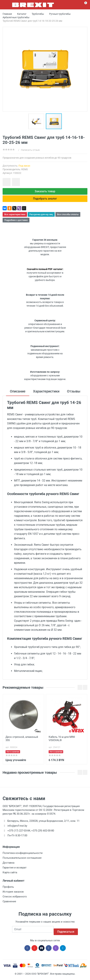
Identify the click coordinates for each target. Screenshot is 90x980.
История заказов (13, 894)
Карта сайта (10, 875)
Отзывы (74, 394)
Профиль (8, 889)
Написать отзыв (30, 150)
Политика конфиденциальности (23, 856)
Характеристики (46, 394)
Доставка (8, 865)
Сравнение (9, 904)
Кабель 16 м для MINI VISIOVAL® (62, 741)
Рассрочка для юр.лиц (41, 217)
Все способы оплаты (68, 217)
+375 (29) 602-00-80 (43, 833)
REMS (24, 169)
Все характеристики (15, 217)
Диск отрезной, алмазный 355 (22, 741)
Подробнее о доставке (16, 223)
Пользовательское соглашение (22, 860)
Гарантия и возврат (15, 870)
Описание (18, 394)
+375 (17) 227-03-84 (19, 833)
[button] (37, 121)
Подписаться (66, 932)
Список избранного (15, 899)
